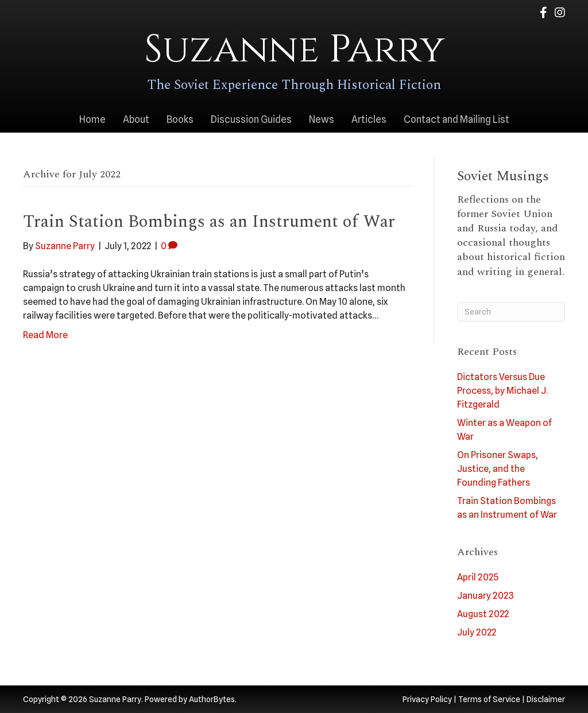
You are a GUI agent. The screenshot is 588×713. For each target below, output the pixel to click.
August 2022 (483, 614)
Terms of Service (489, 699)
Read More (45, 335)
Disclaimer (546, 699)
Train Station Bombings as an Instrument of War (209, 222)
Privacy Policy (427, 699)
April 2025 (478, 577)
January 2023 (486, 596)
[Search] (511, 312)
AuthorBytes (212, 699)
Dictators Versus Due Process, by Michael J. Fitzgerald (502, 391)
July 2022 (477, 632)
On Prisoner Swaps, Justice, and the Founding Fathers (498, 469)
